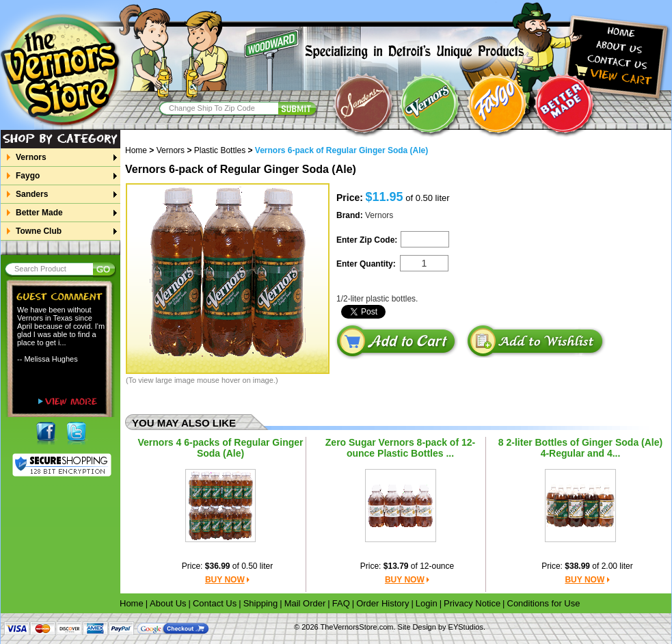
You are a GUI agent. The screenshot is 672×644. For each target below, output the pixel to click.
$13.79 (396, 566)
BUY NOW (225, 580)
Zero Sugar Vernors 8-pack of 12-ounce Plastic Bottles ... (400, 448)
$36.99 (218, 566)
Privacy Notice (472, 603)
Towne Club (38, 231)
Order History (382, 603)
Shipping (261, 603)
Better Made (39, 213)
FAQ (341, 603)
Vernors (31, 157)
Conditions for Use (544, 603)
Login (427, 603)
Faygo (27, 176)
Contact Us (215, 603)
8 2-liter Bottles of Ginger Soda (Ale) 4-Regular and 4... (580, 448)
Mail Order (305, 603)
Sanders (31, 194)
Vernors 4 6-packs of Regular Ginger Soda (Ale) (221, 448)
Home (141, 150)
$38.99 (577, 566)
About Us (168, 603)
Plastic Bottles (220, 150)
